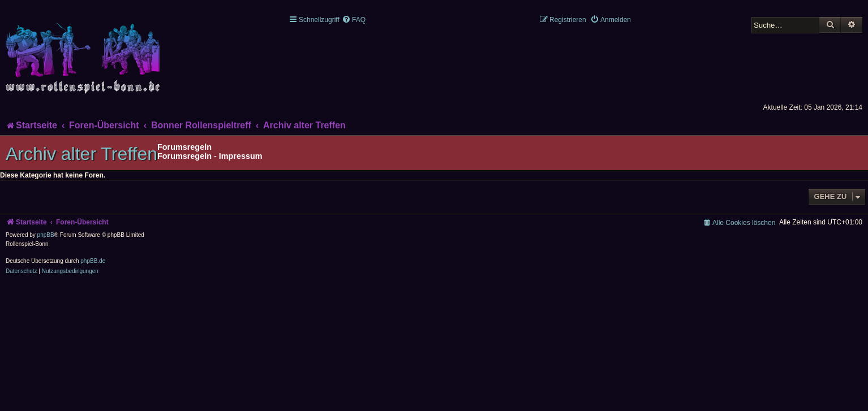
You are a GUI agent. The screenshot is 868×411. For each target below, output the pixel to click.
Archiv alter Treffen (81, 154)
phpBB (46, 235)
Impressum (241, 156)
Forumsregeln (184, 156)
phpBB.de (93, 261)
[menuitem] (354, 20)
